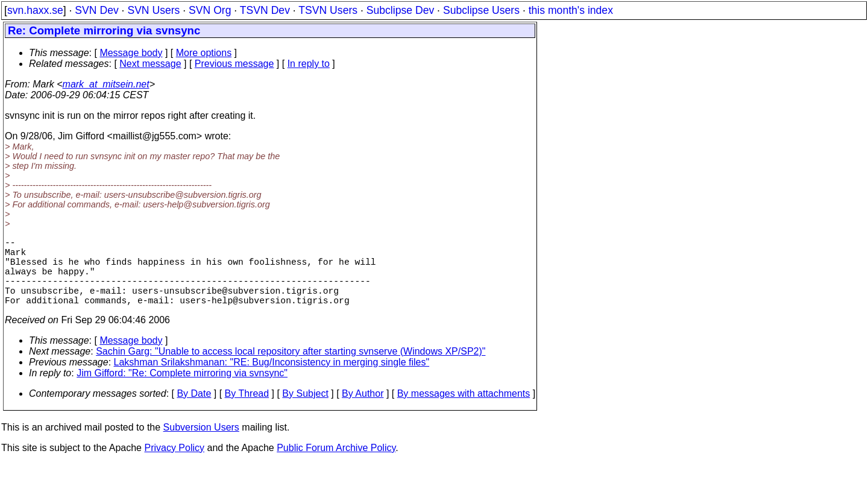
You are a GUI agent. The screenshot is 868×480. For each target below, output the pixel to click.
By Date (194, 410)
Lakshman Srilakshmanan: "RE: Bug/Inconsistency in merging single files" (272, 379)
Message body (131, 53)
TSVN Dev (265, 10)
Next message (150, 64)
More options (204, 53)
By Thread (247, 410)
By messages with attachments (464, 410)
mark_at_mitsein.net (106, 84)
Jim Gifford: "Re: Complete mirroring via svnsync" (182, 390)
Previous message (234, 64)
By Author (363, 410)
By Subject (305, 410)
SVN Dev (96, 10)
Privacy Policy (174, 465)
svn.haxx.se (35, 10)
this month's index (571, 10)
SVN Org (210, 10)
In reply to (309, 64)
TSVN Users (328, 10)
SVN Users (153, 10)
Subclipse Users (481, 10)
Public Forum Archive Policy (336, 465)
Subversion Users (201, 444)
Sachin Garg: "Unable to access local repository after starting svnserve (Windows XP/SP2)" (291, 368)
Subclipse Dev (400, 10)
